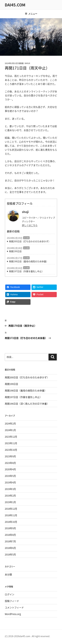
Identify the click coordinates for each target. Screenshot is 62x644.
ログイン (10, 594)
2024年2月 (10, 424)
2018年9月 (10, 528)
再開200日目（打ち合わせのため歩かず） (30, 241)
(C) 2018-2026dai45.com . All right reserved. (27, 636)
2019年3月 (10, 489)
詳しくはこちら (30, 225)
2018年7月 (10, 541)
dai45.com (15, 5)
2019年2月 (10, 496)
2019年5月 (10, 476)
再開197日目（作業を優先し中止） (26, 271)
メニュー (31, 14)
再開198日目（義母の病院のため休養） (29, 261)
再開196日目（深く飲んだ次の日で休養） (27, 404)
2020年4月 (10, 469)
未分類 (26, 238)
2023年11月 (11, 443)
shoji (27, 63)
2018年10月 (11, 522)
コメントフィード (14, 607)
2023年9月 (10, 456)
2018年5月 (10, 554)
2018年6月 (10, 548)
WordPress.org (13, 614)
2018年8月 (10, 535)
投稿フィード (12, 601)
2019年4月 (10, 482)
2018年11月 (11, 515)
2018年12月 (11, 509)
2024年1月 (10, 430)
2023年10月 (11, 450)
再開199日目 (15, 251)
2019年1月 (10, 502)
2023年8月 (10, 463)
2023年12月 (11, 437)
